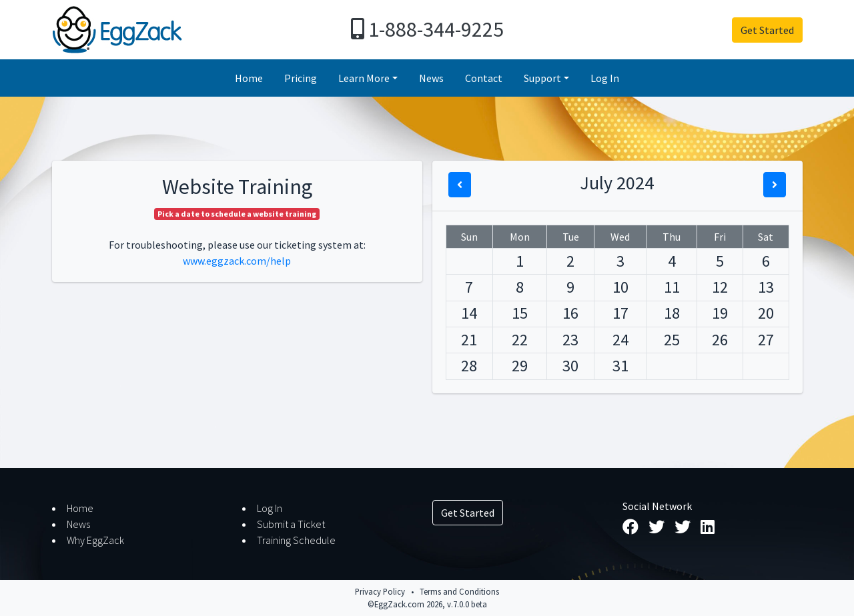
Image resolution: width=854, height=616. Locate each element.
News (431, 78)
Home (249, 78)
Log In (605, 78)
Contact (484, 78)
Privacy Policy (380, 591)
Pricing (301, 78)
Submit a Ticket (291, 524)
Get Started (767, 30)
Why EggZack (95, 540)
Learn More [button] (364, 78)
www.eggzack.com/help (237, 261)
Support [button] (542, 78)
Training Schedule (296, 540)
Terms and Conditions (459, 591)
